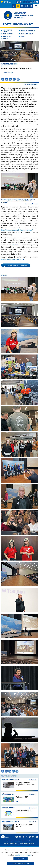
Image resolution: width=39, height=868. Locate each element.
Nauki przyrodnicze (28, 31)
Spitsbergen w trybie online (24, 826)
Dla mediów (27, 841)
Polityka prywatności (11, 843)
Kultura (6, 39)
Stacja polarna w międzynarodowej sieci (25, 784)
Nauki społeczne (27, 34)
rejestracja (16, 245)
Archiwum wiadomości (27, 843)
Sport (23, 36)
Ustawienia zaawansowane (21, 864)
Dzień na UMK (22, 797)
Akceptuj (21, 859)
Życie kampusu (8, 34)
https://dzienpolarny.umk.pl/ (11, 259)
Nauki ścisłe (7, 36)
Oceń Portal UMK (23, 811)
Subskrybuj (18, 841)
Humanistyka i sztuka (8, 31)
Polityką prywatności (24, 855)
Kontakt (10, 841)
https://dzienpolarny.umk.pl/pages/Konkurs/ (17, 230)
